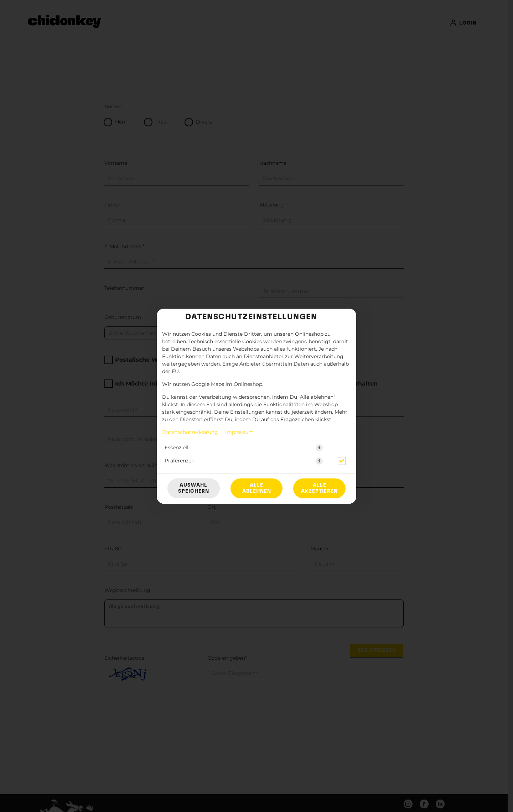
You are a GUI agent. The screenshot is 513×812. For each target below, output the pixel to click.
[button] (319, 448)
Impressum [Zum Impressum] (239, 433)
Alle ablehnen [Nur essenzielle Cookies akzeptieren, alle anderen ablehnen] (257, 488)
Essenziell (177, 448)
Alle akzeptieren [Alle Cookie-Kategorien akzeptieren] (319, 488)
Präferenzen (180, 461)
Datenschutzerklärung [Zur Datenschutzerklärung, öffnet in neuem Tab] (190, 433)
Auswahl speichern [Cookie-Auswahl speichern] (194, 488)
